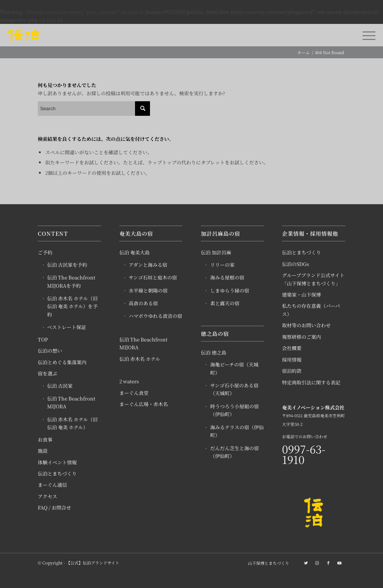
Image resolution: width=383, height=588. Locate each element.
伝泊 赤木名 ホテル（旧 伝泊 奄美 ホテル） (72, 423)
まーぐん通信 (52, 485)
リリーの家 (222, 265)
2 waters (129, 381)
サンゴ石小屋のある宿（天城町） (234, 389)
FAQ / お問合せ (54, 507)
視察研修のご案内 (301, 337)
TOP (43, 339)
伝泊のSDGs (295, 264)
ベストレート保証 (67, 327)
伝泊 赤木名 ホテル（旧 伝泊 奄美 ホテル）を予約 (72, 306)
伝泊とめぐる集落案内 (62, 362)
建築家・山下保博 (301, 295)
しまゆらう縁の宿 (230, 290)
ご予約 (45, 252)
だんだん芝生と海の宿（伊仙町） (235, 452)
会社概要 (292, 348)
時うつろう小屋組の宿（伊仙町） (235, 410)
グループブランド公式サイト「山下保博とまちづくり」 (313, 279)
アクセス (48, 496)
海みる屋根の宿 (227, 277)
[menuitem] (267, 563)
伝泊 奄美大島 (134, 252)
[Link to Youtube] (340, 563)
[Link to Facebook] (328, 563)
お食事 (45, 440)
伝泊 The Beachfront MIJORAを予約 (71, 281)
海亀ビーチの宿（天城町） (234, 368)
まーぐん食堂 (134, 393)
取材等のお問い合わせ (306, 325)
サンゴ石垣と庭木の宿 (153, 277)
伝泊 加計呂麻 (216, 252)
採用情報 (292, 360)
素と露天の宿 (225, 303)
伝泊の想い (50, 351)
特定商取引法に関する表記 (311, 382)
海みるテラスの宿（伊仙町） (237, 431)
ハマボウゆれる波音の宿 (155, 316)
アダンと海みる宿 (148, 265)
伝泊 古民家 (60, 386)
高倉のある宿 (143, 303)
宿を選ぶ (48, 373)
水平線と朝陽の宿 (148, 290)
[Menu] (367, 35)
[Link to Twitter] (306, 563)
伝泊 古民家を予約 (67, 265)
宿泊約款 (292, 371)
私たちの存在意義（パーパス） (311, 310)
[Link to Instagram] (317, 563)
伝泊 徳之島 (214, 352)
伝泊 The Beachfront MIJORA (71, 402)
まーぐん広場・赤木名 (144, 404)
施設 (43, 451)
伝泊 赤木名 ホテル (140, 359)
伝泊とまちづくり (57, 474)
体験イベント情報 (57, 462)
